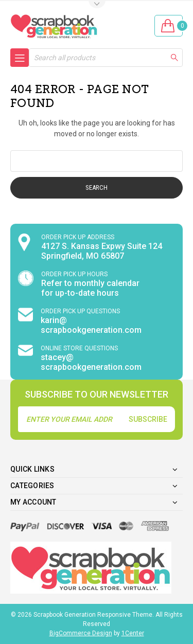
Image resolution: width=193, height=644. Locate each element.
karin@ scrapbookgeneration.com (91, 325)
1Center (133, 633)
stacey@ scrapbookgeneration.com (91, 362)
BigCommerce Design (81, 633)
